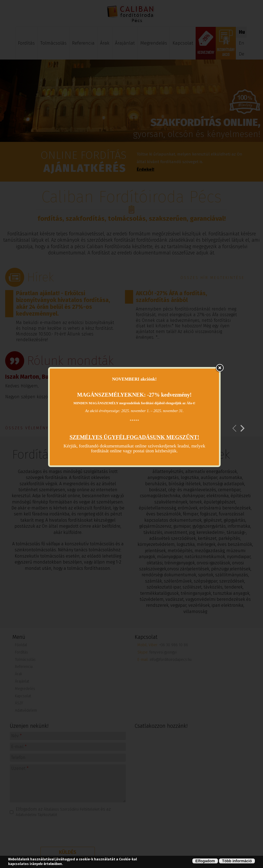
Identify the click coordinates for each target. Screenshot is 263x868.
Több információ (237, 861)
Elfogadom (205, 861)
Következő (242, 428)
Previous (235, 428)
